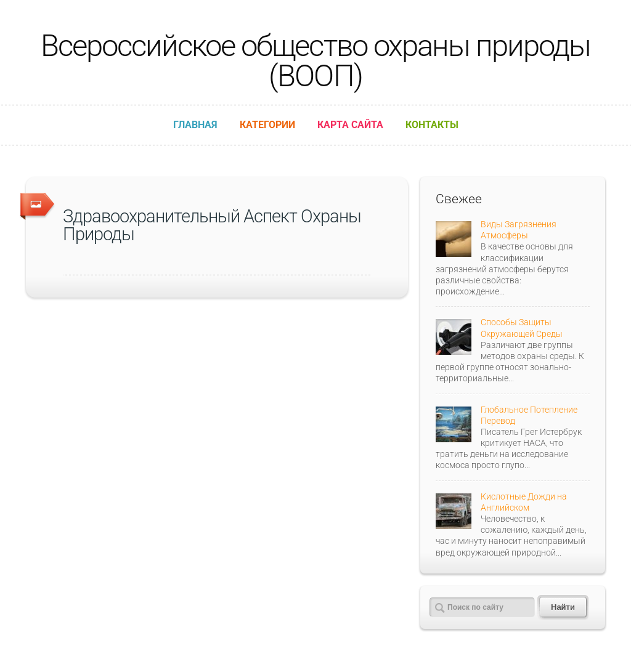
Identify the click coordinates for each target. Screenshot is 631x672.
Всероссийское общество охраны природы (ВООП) (315, 61)
